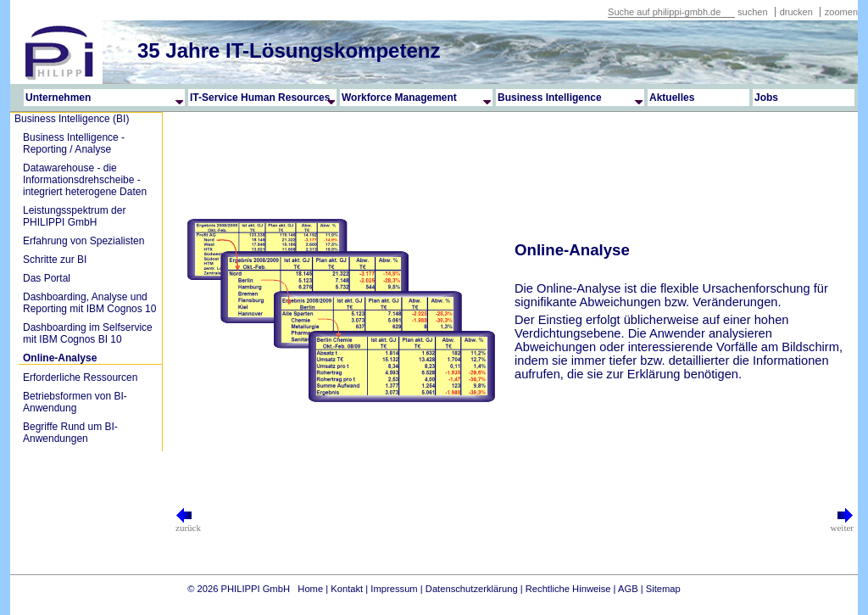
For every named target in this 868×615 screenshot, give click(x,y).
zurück (188, 523)
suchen (752, 12)
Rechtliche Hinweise (568, 589)
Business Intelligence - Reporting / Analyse (74, 143)
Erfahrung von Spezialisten (83, 241)
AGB (628, 589)
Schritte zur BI (55, 260)
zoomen (841, 12)
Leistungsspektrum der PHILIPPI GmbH (74, 216)
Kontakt (347, 589)
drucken (798, 12)
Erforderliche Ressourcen (80, 377)
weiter (842, 523)
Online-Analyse (60, 358)
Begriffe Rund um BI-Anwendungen (70, 433)
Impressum (394, 589)
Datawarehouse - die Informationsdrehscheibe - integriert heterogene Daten (85, 180)
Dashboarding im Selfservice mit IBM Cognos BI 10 (88, 333)
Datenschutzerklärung (472, 589)
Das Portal (47, 278)
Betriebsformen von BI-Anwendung (75, 402)
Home (310, 589)
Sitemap (663, 589)
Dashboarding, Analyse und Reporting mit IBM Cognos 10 (89, 303)
